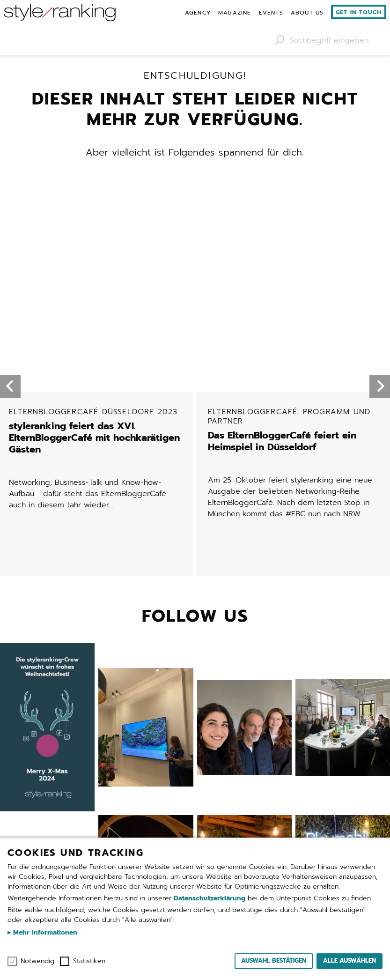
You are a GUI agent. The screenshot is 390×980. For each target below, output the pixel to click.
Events (271, 13)
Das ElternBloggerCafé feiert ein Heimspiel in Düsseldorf (296, 237)
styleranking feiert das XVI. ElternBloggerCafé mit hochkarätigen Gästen (97, 238)
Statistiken (89, 961)
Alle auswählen (350, 961)
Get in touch (359, 12)
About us (307, 13)
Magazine (235, 13)
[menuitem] (198, 13)
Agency (198, 13)
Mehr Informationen (44, 932)
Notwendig (37, 961)
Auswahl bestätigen (274, 961)
